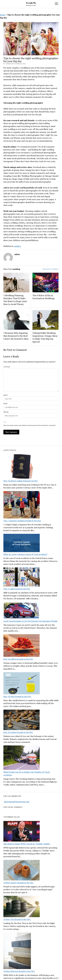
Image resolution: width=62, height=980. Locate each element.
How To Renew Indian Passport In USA (20, 481)
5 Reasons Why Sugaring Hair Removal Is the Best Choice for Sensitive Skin (16, 336)
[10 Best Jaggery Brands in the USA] (22, 871)
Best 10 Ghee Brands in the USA (17, 696)
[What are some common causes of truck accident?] (22, 543)
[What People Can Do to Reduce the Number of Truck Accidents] (22, 758)
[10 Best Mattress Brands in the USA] (17, 951)
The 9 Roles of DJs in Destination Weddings (44, 297)
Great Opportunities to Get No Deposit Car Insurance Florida (30, 621)
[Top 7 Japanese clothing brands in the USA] (22, 505)
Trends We (31, 3)
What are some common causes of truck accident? (25, 554)
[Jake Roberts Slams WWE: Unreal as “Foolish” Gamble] (22, 832)
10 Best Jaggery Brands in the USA (18, 883)
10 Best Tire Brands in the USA (17, 919)
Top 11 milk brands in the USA (17, 589)
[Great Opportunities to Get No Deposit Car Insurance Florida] (22, 611)
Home (3, 15)
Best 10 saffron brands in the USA (18, 659)
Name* (6, 395)
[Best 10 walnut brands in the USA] (22, 720)
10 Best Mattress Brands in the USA (19, 971)
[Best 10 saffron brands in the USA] (22, 646)
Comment (7, 367)
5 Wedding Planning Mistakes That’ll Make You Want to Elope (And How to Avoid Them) (15, 300)
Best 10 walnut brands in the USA (18, 732)
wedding (17, 246)
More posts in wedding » (51, 269)
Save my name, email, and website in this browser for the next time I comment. (30, 425)
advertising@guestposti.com (17, 802)
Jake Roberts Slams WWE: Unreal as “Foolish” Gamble (27, 844)
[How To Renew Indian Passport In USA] (22, 467)
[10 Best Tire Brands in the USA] (22, 907)
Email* (6, 403)
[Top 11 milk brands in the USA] (22, 577)
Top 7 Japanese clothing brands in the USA (22, 521)
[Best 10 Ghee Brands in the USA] (22, 684)
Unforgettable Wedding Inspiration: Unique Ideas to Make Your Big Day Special (45, 337)
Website (6, 412)
